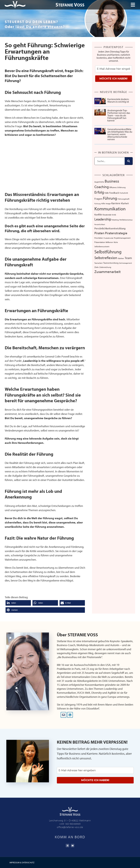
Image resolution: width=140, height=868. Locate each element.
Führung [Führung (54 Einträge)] (110, 198)
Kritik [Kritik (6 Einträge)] (114, 215)
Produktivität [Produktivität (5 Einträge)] (108, 238)
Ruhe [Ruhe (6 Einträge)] (116, 242)
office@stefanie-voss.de (70, 827)
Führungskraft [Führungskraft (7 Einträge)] (124, 199)
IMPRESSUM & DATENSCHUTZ (22, 862)
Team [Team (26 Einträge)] (128, 258)
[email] (114, 69)
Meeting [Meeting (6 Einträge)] (115, 220)
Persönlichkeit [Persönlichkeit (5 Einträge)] (100, 224)
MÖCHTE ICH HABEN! (113, 79)
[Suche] (129, 161)
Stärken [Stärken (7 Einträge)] (121, 258)
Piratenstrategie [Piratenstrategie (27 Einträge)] (116, 233)
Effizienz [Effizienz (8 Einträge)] (113, 187)
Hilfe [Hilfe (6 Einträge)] (103, 203)
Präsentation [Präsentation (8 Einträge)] (100, 242)
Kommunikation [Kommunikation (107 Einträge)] (110, 209)
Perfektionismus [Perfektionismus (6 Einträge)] (126, 220)
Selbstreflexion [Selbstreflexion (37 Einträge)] (106, 258)
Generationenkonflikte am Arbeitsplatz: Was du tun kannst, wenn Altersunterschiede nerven (120, 134)
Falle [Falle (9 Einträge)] (107, 193)
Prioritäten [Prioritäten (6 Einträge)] (99, 238)
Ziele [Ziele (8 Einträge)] (97, 267)
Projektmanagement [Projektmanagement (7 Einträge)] (122, 238)
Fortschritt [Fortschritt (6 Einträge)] (124, 193)
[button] (18, 603)
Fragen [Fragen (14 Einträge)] (98, 199)
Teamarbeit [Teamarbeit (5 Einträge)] (99, 263)
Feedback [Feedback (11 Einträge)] (114, 193)
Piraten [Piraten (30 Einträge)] (99, 233)
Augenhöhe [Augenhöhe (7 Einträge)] (99, 182)
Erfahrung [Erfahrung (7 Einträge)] (121, 187)
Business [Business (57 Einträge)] (112, 181)
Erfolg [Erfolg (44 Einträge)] (99, 192)
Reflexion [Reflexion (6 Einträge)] (109, 242)
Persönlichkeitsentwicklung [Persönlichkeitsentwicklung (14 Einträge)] (110, 228)
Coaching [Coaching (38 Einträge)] (102, 187)
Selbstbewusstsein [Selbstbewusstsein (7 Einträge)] (102, 246)
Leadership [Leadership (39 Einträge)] (103, 219)
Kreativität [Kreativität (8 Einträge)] (107, 215)
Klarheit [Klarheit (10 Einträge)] (125, 203)
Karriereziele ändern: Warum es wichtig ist (118, 100)
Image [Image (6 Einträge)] (108, 203)
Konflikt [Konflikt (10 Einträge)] (98, 215)
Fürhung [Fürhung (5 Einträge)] (97, 204)
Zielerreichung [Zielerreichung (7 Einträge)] (105, 267)
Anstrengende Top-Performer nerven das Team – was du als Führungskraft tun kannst (119, 115)
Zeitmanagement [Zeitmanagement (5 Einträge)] (126, 263)
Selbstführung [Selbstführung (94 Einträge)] (108, 252)
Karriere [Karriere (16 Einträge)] (116, 203)
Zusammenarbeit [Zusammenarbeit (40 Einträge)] (108, 272)
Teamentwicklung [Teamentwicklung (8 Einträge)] (111, 263)
